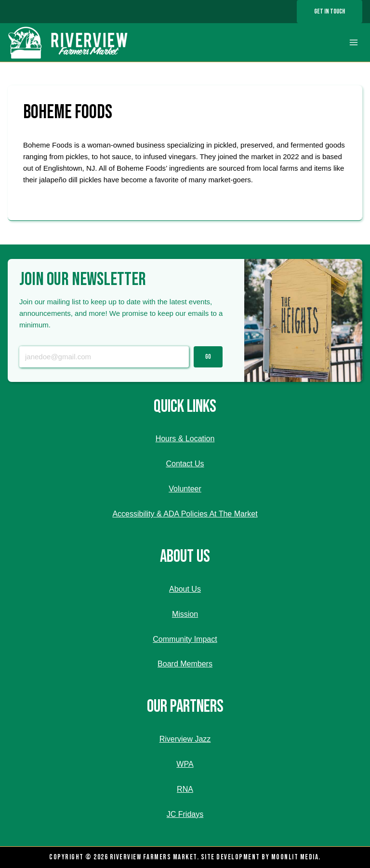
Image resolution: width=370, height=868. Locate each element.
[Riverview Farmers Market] (69, 42)
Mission (185, 614)
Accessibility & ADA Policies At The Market (185, 514)
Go (208, 357)
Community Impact (185, 639)
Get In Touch (330, 11)
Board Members (185, 664)
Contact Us (185, 464)
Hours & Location (185, 439)
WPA (185, 764)
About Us (185, 589)
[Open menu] (353, 43)
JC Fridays (185, 814)
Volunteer (185, 489)
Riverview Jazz (185, 739)
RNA (185, 789)
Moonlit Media (295, 857)
